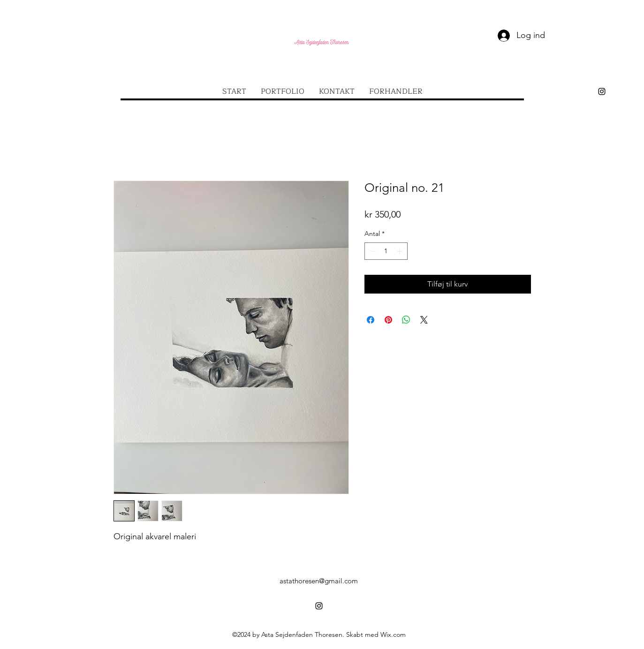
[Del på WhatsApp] (406, 320)
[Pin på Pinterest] (388, 320)
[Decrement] (372, 251)
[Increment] (400, 251)
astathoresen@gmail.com (319, 581)
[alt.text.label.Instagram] (602, 91)
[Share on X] (424, 320)
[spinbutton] (386, 251)
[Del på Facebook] (371, 320)
